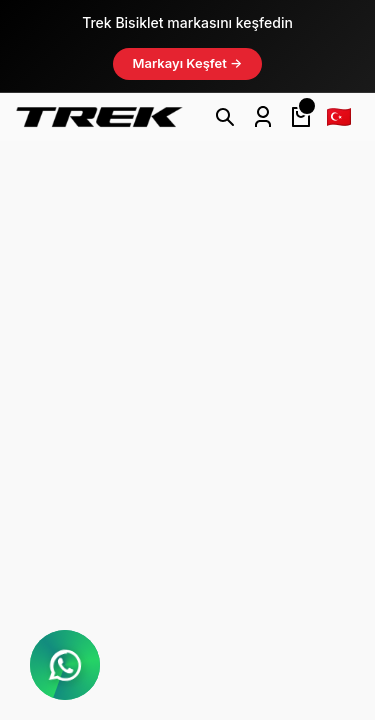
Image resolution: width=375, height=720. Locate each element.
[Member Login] (263, 117)
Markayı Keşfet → (188, 63)
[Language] (339, 117)
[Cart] (301, 117)
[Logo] (99, 116)
